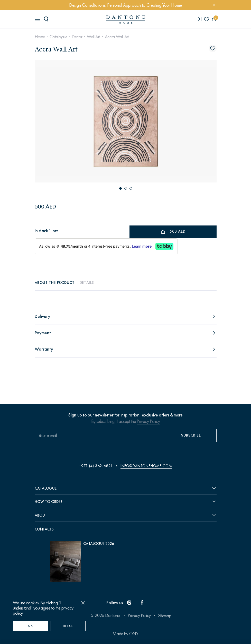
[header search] (47, 19)
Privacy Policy (148, 421)
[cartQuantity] (214, 19)
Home (40, 37)
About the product (55, 283)
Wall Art (94, 37)
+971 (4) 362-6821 (96, 466)
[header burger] (37, 19)
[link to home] (126, 20)
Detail (68, 626)
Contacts (44, 529)
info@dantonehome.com (146, 466)
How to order (49, 502)
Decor (77, 37)
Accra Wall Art (117, 37)
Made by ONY (125, 634)
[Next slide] (189, 121)
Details (87, 283)
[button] (120, 188)
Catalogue (58, 37)
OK (30, 626)
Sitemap (165, 616)
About (41, 515)
